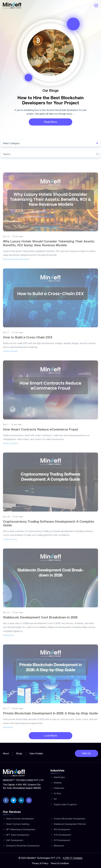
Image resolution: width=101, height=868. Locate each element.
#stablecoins (8, 641)
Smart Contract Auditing (18, 824)
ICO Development (62, 840)
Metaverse (59, 846)
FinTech (57, 794)
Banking (58, 783)
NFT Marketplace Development (21, 829)
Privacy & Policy (40, 863)
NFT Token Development (18, 835)
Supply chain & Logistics (65, 804)
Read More (50, 122)
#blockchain (8, 733)
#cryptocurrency (10, 545)
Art (55, 799)
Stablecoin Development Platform (70, 824)
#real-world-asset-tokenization (16, 265)
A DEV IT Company (73, 858)
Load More (51, 736)
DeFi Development (15, 840)
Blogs (19, 753)
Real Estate (59, 777)
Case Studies (36, 753)
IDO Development (62, 829)
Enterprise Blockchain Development (23, 846)
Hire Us (86, 753)
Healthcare (59, 788)
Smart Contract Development (20, 819)
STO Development (63, 835)
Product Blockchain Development (70, 819)
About (6, 753)
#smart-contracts (10, 357)
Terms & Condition (60, 863)
